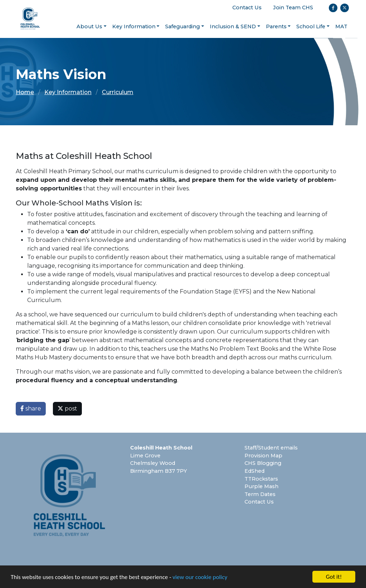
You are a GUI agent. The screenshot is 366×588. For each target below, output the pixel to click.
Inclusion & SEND (233, 26)
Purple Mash (261, 486)
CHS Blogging (263, 463)
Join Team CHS (293, 8)
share (31, 409)
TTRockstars (261, 479)
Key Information (134, 26)
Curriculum (118, 92)
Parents (276, 26)
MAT (341, 26)
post (67, 409)
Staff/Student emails (271, 448)
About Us (89, 26)
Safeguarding (182, 26)
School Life (311, 26)
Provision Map (263, 456)
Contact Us (247, 8)
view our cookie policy (200, 577)
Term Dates (260, 494)
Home (25, 92)
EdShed (254, 471)
